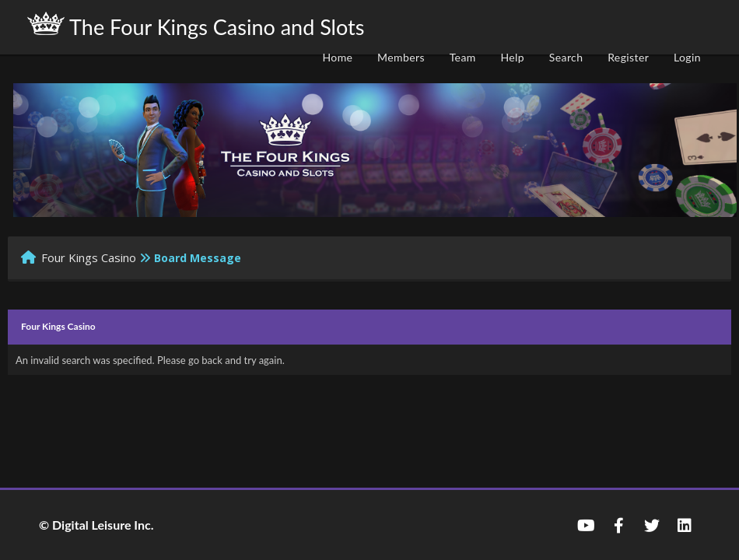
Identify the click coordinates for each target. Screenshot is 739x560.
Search (566, 57)
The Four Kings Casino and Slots (196, 26)
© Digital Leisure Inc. (96, 525)
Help (512, 57)
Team (463, 57)
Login (687, 57)
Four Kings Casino (89, 257)
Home (337, 57)
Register (628, 57)
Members (401, 57)
